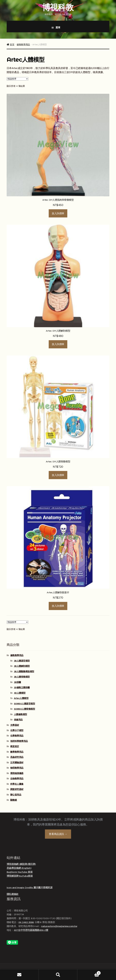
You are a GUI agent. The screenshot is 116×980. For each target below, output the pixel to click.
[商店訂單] (17, 79)
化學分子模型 (17, 730)
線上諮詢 (108, 965)
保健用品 (18, 720)
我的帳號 (19, 975)
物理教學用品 (17, 768)
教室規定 (15, 746)
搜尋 (58, 975)
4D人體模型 (20, 693)
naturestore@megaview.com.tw (59, 926)
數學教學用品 (17, 752)
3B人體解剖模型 (22, 666)
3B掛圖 (17, 682)
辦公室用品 (16, 795)
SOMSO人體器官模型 (25, 704)
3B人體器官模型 (22, 661)
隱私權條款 (13, 894)
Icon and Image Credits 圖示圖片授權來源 (29, 888)
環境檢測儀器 (17, 773)
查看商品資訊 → (58, 834)
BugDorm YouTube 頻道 (20, 872)
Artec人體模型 (21, 698)
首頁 (12, 45)
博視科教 (58, 7)
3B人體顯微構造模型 (24, 672)
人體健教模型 (20, 714)
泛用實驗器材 (17, 763)
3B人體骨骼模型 (22, 677)
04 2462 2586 (26, 922)
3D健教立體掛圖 (22, 688)
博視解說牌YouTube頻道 (20, 876)
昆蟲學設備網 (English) (19, 868)
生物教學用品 (17, 779)
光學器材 (15, 725)
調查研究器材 (17, 789)
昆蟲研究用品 (17, 757)
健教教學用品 (23, 45)
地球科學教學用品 (19, 741)
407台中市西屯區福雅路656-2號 (31, 930)
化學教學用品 (17, 736)
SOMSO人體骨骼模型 (25, 709)
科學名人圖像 (17, 784)
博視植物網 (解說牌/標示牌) (21, 864)
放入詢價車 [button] (58, 213)
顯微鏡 (14, 800)
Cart (89, 972)
